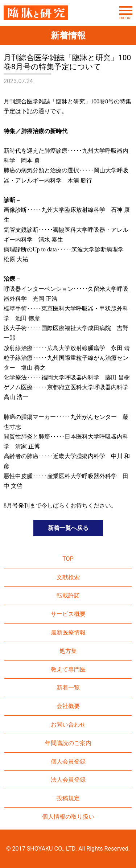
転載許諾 (68, 595)
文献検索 (68, 577)
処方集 (68, 651)
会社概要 (68, 706)
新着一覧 (68, 688)
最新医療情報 (68, 632)
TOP (68, 559)
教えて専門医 (68, 669)
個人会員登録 (68, 762)
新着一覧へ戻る (68, 528)
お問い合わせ (68, 725)
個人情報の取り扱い (68, 817)
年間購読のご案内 (68, 743)
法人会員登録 (68, 780)
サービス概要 (68, 614)
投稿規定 (68, 798)
